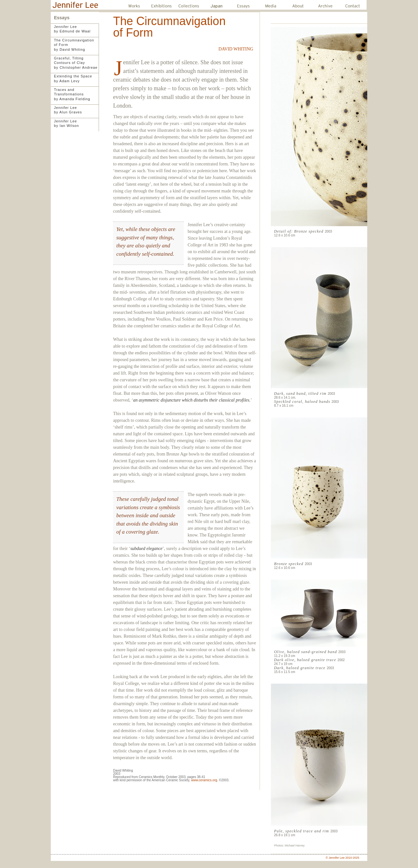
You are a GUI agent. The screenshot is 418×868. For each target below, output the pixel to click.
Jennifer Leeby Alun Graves (68, 110)
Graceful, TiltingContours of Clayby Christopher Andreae (76, 63)
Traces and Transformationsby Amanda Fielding (72, 94)
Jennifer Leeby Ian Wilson (67, 123)
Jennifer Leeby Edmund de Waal (72, 29)
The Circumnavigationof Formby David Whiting (74, 45)
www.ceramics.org (204, 780)
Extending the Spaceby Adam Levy (73, 78)
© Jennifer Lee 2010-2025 (342, 858)
